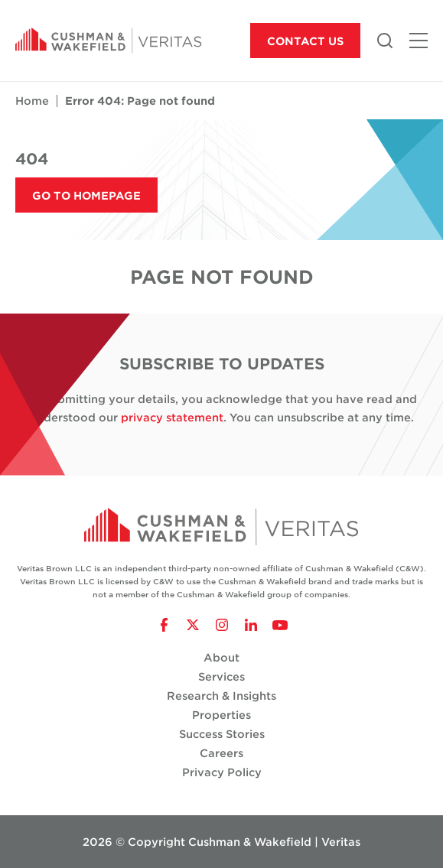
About (221, 657)
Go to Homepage (86, 195)
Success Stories (222, 734)
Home (32, 101)
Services (221, 676)
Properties (221, 715)
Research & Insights (221, 696)
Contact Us (305, 41)
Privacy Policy (222, 772)
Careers (221, 753)
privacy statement (172, 417)
